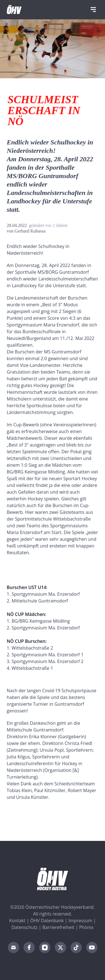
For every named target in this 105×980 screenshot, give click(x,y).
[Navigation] (93, 10)
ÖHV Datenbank (47, 921)
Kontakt (17, 921)
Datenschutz (25, 927)
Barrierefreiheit (58, 927)
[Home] (14, 10)
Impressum (80, 921)
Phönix (86, 927)
